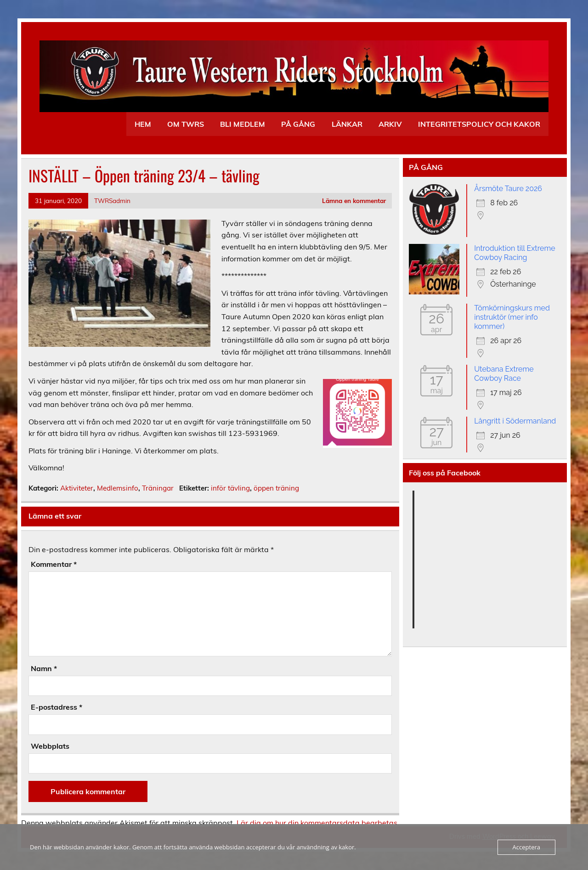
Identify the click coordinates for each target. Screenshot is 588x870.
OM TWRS (186, 124)
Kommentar (54, 564)
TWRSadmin (112, 201)
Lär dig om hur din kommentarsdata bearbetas (317, 823)
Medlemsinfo (118, 488)
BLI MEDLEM (243, 124)
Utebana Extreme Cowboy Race (504, 374)
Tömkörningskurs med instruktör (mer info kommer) (512, 317)
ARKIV (390, 124)
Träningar (158, 488)
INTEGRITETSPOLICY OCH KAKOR (479, 124)
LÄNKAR (347, 124)
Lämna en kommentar (354, 201)
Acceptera (526, 847)
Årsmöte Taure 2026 (508, 189)
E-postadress (57, 707)
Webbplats (50, 746)
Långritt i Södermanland (515, 421)
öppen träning (276, 488)
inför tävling (230, 488)
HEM (143, 124)
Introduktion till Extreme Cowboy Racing (514, 253)
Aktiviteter (77, 488)
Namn (44, 668)
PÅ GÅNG (298, 124)
